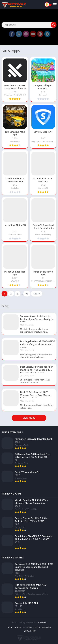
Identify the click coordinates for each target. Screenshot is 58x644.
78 (27, 294)
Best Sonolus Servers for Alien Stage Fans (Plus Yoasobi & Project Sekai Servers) (37, 369)
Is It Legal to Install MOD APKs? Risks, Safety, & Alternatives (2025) (38, 344)
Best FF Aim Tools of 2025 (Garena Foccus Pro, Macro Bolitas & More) (35, 394)
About (10, 627)
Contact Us (20, 627)
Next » (37, 294)
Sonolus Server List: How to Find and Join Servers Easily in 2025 (37, 318)
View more (29, 418)
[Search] (29, 25)
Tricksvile (42, 622)
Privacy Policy (34, 627)
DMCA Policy (30, 631)
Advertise (46, 627)
